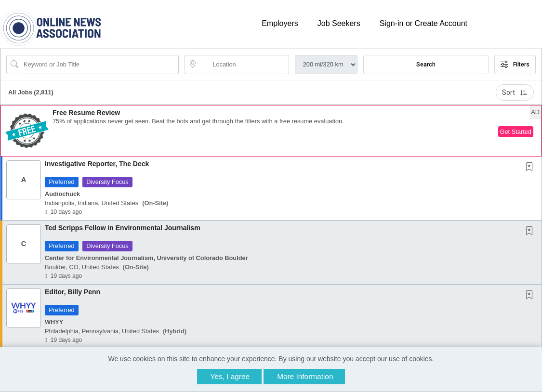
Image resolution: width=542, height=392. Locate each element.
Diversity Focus (107, 182)
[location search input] (243, 65)
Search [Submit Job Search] (426, 65)
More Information (305, 376)
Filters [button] (515, 65)
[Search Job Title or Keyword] (99, 65)
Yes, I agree (230, 376)
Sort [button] (515, 92)
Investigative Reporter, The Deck (97, 164)
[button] (271, 131)
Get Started (516, 132)
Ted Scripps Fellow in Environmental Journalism (123, 228)
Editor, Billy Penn (73, 292)
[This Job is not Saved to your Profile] (531, 168)
